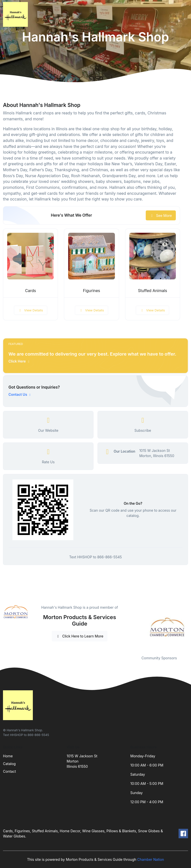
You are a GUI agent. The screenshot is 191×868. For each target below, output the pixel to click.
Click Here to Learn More (80, 636)
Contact (9, 771)
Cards (31, 291)
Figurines (92, 291)
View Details (31, 310)
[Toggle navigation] (183, 14)
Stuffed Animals (153, 291)
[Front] (16, 14)
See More (161, 216)
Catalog (9, 764)
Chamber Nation (151, 859)
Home (8, 756)
